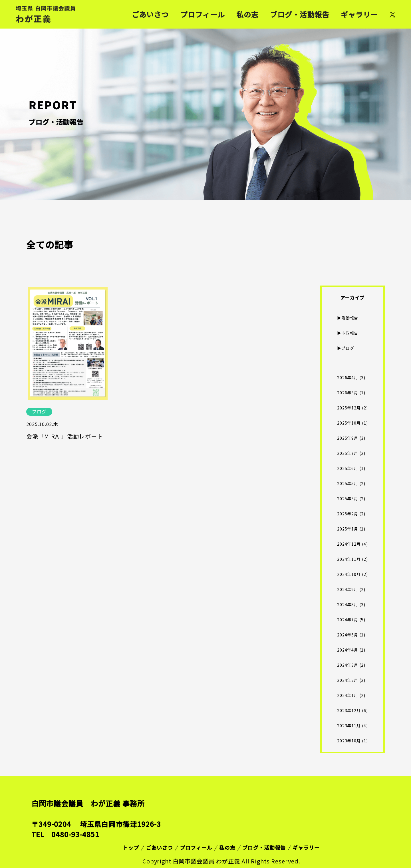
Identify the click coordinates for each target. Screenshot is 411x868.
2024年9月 (348, 589)
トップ (131, 847)
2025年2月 (348, 514)
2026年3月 (348, 393)
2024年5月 (348, 635)
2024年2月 (348, 680)
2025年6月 (348, 468)
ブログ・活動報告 (300, 14)
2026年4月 (348, 377)
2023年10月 (349, 741)
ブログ (39, 411)
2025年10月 (349, 423)
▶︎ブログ (346, 348)
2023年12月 (349, 710)
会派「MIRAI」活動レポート (65, 436)
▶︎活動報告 (348, 318)
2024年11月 (349, 559)
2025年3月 (348, 499)
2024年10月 (349, 574)
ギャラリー (359, 14)
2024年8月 (348, 604)
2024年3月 (348, 665)
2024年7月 (348, 620)
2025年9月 (348, 438)
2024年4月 (348, 650)
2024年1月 (348, 695)
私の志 (247, 14)
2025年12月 (349, 408)
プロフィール (203, 14)
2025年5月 (348, 483)
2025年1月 (348, 529)
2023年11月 (349, 726)
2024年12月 (349, 544)
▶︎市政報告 (348, 333)
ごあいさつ (150, 14)
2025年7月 (348, 453)
